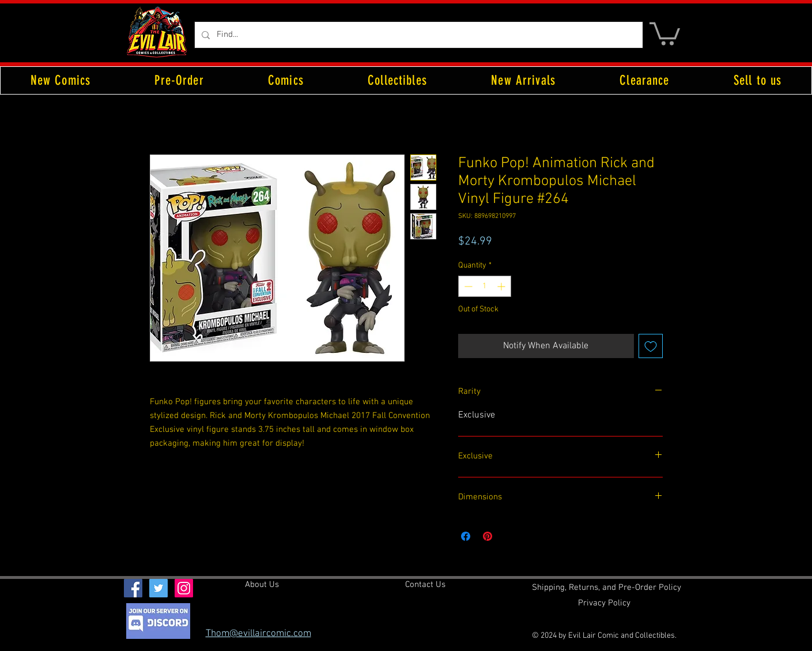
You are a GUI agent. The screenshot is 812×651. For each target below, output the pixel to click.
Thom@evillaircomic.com (258, 634)
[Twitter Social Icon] (158, 588)
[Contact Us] (425, 585)
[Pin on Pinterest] (488, 536)
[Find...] (418, 35)
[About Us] (262, 585)
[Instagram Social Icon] (184, 588)
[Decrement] (467, 286)
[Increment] (502, 286)
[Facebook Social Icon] (133, 588)
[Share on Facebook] (466, 536)
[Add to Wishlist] (651, 346)
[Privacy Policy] (604, 603)
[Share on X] (509, 536)
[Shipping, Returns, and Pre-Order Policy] (607, 588)
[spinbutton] (485, 286)
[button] (665, 33)
